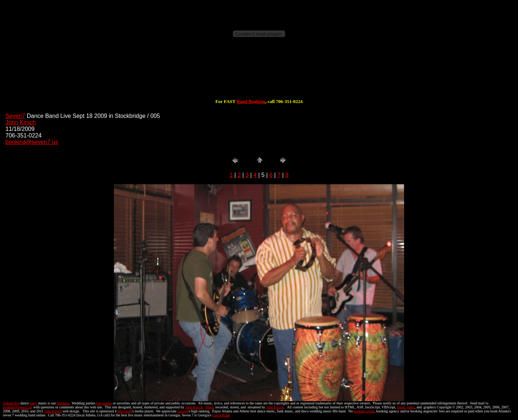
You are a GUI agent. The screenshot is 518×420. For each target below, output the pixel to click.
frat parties (104, 403)
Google (183, 411)
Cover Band (221, 415)
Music (210, 407)
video (411, 407)
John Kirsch (21, 122)
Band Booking (251, 101)
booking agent (364, 411)
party (34, 403)
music (402, 407)
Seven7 (15, 116)
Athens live (11, 403)
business (63, 403)
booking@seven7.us (32, 142)
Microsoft (125, 411)
